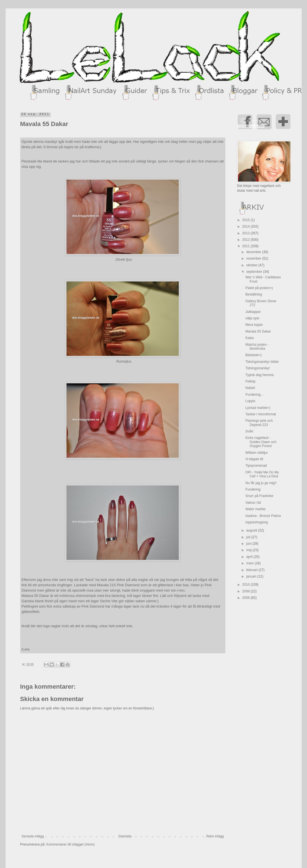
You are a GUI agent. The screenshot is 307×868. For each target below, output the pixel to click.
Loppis (250, 401)
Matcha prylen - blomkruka (257, 347)
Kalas (249, 338)
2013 (246, 233)
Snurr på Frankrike (259, 496)
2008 (246, 598)
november (254, 258)
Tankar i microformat (261, 414)
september (255, 272)
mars (250, 563)
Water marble (255, 509)
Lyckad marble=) (258, 408)
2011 (246, 246)
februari (252, 570)
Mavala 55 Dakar (258, 331)
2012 (246, 240)
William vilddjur (256, 453)
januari (252, 576)
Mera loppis (254, 325)
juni (249, 544)
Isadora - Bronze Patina (263, 516)
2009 (246, 591)
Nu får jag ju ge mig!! (261, 483)
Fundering (253, 489)
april (250, 557)
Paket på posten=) (259, 288)
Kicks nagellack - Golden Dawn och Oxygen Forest (261, 442)
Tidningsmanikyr (257, 368)
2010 (246, 585)
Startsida (125, 836)
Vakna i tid (253, 503)
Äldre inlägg (215, 836)
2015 (246, 220)
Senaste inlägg (33, 836)
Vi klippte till (254, 459)
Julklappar (253, 312)
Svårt (249, 431)
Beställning (254, 294)
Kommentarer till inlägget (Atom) (70, 844)
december (254, 252)
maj (249, 550)
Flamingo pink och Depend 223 (259, 423)
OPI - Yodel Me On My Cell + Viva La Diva (262, 474)
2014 (246, 226)
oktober (252, 265)
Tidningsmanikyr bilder (262, 362)
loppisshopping (256, 522)
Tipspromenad (256, 466)
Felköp (250, 381)
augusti (252, 530)
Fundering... (254, 395)
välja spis (252, 318)
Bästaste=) (253, 355)
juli (249, 537)
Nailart (250, 388)
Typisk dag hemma (259, 375)
